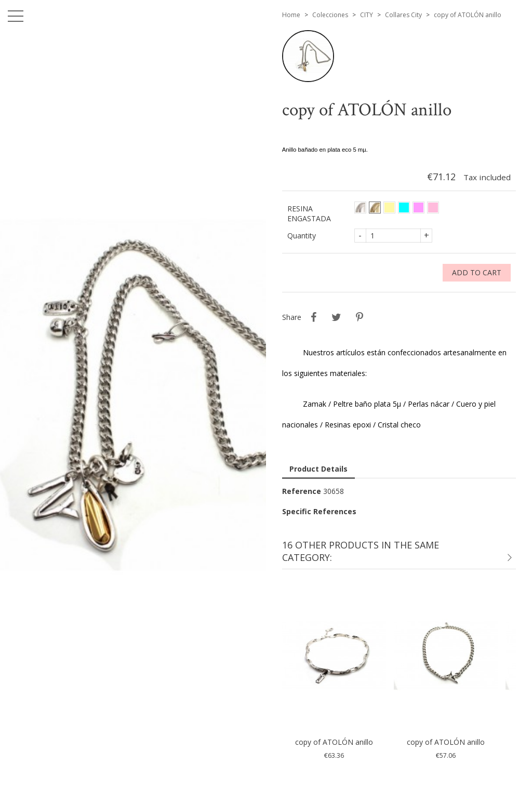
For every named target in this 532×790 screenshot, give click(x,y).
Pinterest (360, 317)
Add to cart (477, 272)
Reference (302, 491)
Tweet (337, 317)
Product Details (318, 469)
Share (314, 317)
